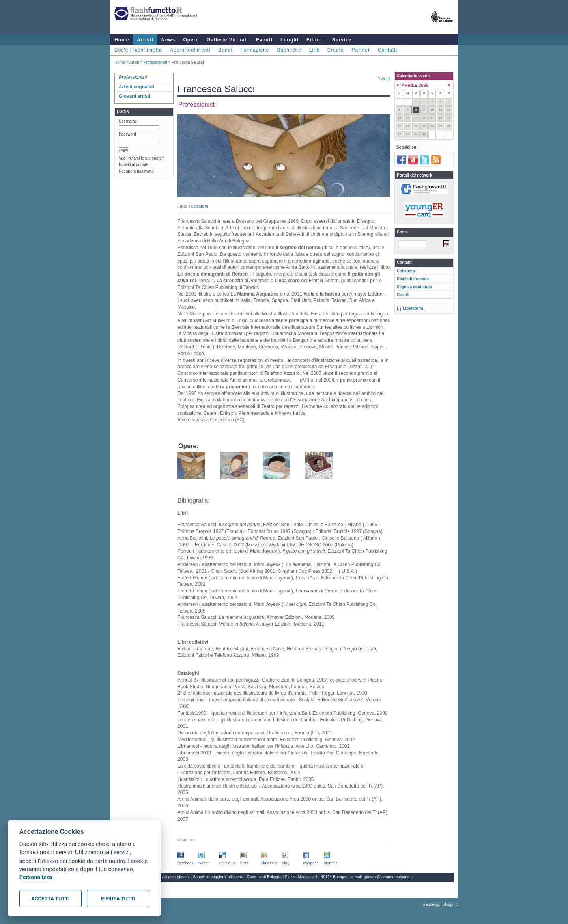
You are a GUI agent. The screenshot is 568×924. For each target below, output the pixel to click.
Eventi (264, 40)
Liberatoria (413, 308)
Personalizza (36, 877)
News (168, 40)
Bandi (225, 50)
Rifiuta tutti (118, 899)
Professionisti (155, 62)
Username (128, 121)
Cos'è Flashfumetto (138, 50)
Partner (361, 50)
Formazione (255, 50)
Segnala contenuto (414, 287)
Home (122, 40)
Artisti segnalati (136, 87)
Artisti (145, 40)
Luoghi (290, 40)
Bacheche (289, 50)
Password (127, 134)
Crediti (336, 50)
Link (314, 50)
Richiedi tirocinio (413, 279)
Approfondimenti (190, 50)
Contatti (388, 50)
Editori (315, 40)
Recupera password (136, 171)
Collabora (406, 271)
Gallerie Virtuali (227, 40)
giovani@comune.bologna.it (389, 877)
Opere (191, 40)
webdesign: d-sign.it (440, 904)
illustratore (198, 206)
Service (342, 40)
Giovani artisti (135, 96)
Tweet (384, 79)
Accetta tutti (50, 899)
